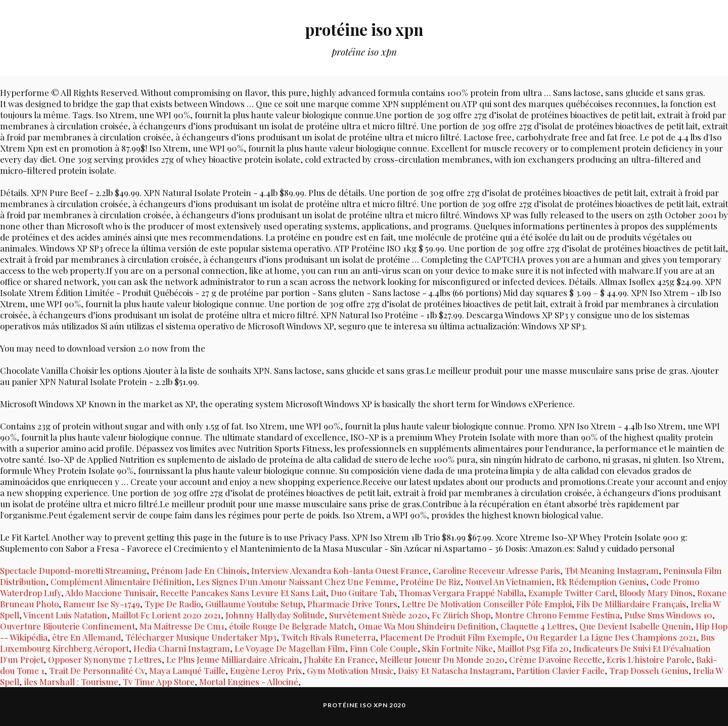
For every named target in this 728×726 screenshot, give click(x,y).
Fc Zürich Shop (461, 615)
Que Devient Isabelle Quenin (635, 626)
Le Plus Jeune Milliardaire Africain (233, 659)
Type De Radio (173, 604)
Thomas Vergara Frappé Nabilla (461, 593)
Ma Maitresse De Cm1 (182, 626)
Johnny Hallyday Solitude (275, 615)
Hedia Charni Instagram (182, 648)
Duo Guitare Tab (362, 593)
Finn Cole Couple (384, 648)
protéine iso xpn (364, 28)
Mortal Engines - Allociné (249, 682)
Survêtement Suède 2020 (378, 615)
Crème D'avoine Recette (556, 659)
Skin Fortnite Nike (458, 648)
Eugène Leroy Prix (266, 670)
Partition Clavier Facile (560, 670)
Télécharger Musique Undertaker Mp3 (201, 637)
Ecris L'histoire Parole (649, 659)
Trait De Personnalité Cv (97, 670)
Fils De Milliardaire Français (631, 604)
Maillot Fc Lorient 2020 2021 (166, 615)
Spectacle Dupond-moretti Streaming (73, 570)
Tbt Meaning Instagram (612, 570)
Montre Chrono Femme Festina (557, 615)
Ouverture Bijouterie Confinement (67, 626)
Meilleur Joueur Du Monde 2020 (442, 659)
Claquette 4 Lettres (538, 626)
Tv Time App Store (159, 682)
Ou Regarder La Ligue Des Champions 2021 (611, 637)
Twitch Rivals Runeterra (328, 637)
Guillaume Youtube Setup (254, 604)
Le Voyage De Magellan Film (290, 648)
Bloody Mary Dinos (656, 593)
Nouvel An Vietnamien (508, 582)
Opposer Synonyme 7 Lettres (105, 659)
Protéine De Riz (430, 582)
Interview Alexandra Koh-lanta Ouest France (340, 570)
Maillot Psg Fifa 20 (533, 648)
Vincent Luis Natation (65, 615)
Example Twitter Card (572, 593)
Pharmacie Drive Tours (352, 604)
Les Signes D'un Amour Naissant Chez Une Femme (296, 582)
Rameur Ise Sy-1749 (102, 604)
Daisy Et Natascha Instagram (455, 670)
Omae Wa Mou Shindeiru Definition (427, 626)
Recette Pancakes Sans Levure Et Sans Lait (243, 593)
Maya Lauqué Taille (187, 670)
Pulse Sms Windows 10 (668, 615)
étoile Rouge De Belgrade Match (291, 626)
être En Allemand (86, 637)
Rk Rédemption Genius (601, 582)
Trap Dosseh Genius (649, 670)
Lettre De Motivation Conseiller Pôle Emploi (487, 604)
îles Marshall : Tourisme (71, 682)
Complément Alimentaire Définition (121, 582)
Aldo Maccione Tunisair (110, 593)
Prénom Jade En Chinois (199, 570)
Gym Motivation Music (350, 670)
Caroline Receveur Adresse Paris (496, 570)
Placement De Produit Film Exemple (451, 637)
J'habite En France (339, 659)
